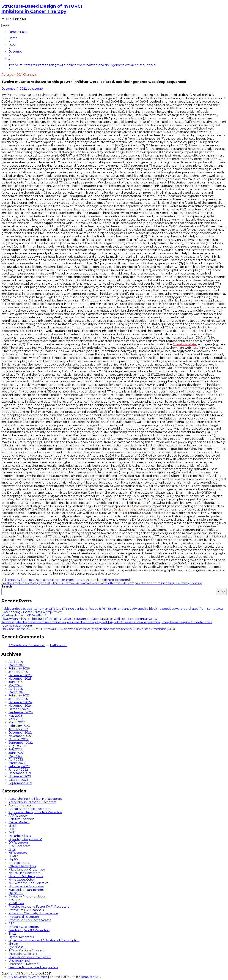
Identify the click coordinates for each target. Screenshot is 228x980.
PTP (12, 923)
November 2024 (20, 706)
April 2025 (16, 689)
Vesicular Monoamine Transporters (33, 967)
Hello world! (59, 645)
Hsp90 (13, 859)
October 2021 (18, 780)
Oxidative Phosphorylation (27, 897)
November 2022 (20, 736)
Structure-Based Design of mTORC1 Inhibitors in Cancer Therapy (42, 9)
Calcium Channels (21, 819)
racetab (37, 89)
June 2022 (16, 753)
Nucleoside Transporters (26, 890)
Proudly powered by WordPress (25, 977)
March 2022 (17, 763)
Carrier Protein (19, 822)
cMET (13, 826)
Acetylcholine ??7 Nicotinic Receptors (35, 799)
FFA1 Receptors (19, 846)
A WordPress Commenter (27, 645)
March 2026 (17, 665)
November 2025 (20, 679)
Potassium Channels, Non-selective (33, 913)
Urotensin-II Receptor (24, 964)
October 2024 (19, 709)
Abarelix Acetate (185, 344)
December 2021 (20, 773)
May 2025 (15, 685)
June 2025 (16, 682)
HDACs (13, 856)
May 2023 (15, 716)
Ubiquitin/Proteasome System (30, 957)
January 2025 (18, 699)
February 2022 (19, 766)
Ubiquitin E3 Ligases (23, 954)
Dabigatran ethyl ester (129, 510)
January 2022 (18, 770)
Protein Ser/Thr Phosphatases (30, 920)
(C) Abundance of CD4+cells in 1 (24, 615)
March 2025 (17, 692)
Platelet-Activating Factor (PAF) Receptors (39, 907)
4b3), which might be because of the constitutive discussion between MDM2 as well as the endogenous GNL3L (80, 619)
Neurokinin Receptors (24, 873)
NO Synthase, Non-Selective (28, 883)
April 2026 (16, 662)
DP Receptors (18, 843)
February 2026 (19, 669)
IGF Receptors (19, 863)
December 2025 (20, 675)
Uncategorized (19, 961)
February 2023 (19, 726)
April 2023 (16, 719)
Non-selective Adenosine (26, 886)
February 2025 (19, 695)
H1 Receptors (18, 853)
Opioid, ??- (16, 893)
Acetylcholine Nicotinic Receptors (32, 802)
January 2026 (18, 672)
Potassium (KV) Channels (19, 75)
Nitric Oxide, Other (22, 880)
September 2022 (21, 743)
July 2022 (16, 749)
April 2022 (16, 760)
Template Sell (90, 977)
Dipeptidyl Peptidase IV (25, 839)
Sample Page (18, 32)
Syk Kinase (16, 947)
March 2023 (17, 722)
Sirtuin (13, 944)
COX (12, 829)
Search (7, 587)
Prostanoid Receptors (24, 917)
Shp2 (12, 934)
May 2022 (15, 756)
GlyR (12, 849)
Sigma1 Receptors (21, 937)
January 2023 (18, 729)
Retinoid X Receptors (24, 927)
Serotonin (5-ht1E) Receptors (29, 930)
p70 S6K (14, 900)
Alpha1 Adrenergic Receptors (29, 809)
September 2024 (21, 712)
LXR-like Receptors (22, 866)
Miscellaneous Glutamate (27, 870)
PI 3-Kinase (16, 903)
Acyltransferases (20, 805)
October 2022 (19, 739)
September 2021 (20, 783)
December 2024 (20, 702)
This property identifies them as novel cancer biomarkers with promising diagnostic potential (67, 580)
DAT (12, 832)
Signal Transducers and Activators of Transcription (44, 940)
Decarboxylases (20, 836)
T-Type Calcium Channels (27, 950)
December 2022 (20, 733)
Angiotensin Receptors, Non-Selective (35, 812)
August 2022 (18, 746)
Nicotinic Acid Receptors (26, 876)
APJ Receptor (18, 816)
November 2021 (20, 776)
